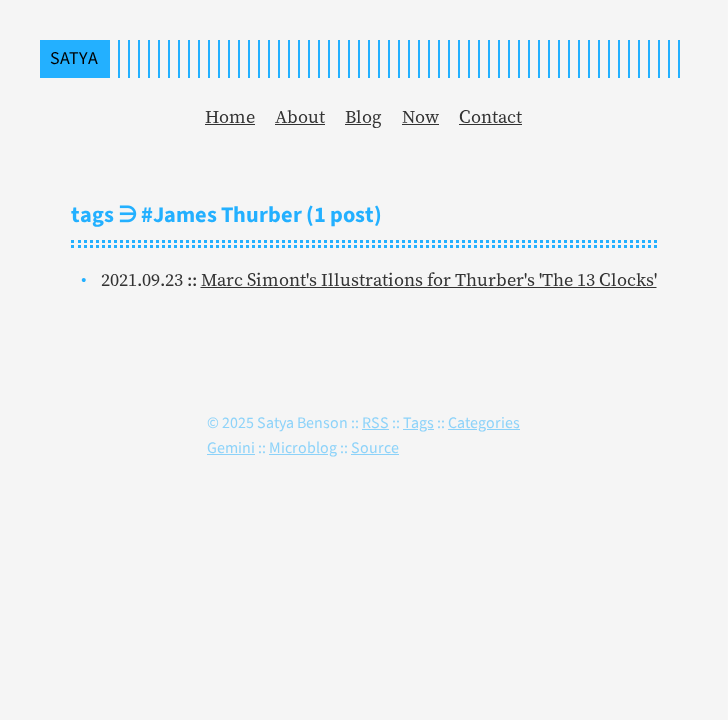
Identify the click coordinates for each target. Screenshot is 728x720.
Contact (490, 116)
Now (420, 116)
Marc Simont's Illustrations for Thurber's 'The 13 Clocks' (429, 279)
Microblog (303, 447)
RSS (375, 422)
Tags (418, 422)
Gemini (231, 447)
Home (230, 116)
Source (375, 447)
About (300, 116)
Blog (363, 116)
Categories (484, 422)
